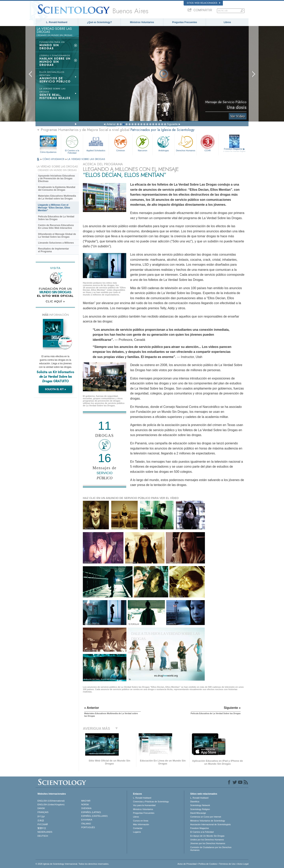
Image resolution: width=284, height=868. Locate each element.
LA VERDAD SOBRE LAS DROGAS (86, 159)
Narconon (142, 143)
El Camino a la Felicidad (72, 144)
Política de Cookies (208, 864)
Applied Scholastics (96, 143)
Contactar (138, 828)
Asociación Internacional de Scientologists (210, 824)
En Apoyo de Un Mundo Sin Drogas (207, 836)
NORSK (85, 804)
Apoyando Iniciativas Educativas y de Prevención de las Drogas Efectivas (57, 178)
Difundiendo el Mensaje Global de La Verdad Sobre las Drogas (57, 235)
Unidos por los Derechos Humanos (207, 840)
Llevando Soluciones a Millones (56, 243)
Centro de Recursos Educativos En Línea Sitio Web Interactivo (56, 227)
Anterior (111, 124)
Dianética (195, 802)
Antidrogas (163, 143)
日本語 (41, 820)
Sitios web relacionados (204, 3)
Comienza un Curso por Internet (206, 817)
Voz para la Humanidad (144, 805)
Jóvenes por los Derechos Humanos (208, 843)
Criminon (121, 143)
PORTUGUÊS (88, 827)
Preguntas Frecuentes (185, 22)
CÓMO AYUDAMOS (54, 159)
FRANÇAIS (43, 812)
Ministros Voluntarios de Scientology (208, 821)
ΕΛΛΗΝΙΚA (87, 820)
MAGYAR (86, 801)
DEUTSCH (43, 836)
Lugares (137, 832)
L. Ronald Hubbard (57, 22)
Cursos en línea (141, 821)
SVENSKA (86, 808)
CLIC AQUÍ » (55, 301)
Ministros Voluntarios (142, 22)
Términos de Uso (227, 864)
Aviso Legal (243, 864)
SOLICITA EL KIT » (55, 389)
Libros (227, 22)
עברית (41, 816)
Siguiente (172, 124)
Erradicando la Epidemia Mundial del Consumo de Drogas (57, 189)
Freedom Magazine (234, 150)
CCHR (207, 143)
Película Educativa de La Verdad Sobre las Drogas (56, 218)
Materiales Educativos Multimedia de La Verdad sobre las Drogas (57, 197)
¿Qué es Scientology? (99, 22)
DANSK (41, 808)
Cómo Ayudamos (48, 152)
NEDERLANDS (45, 832)
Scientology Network (200, 805)
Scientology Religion (200, 809)
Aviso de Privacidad (187, 864)
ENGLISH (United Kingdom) (51, 804)
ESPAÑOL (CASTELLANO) (94, 816)
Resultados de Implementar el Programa (54, 250)
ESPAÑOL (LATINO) (91, 812)
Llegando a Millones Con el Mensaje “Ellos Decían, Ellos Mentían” (54, 208)
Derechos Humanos (186, 143)
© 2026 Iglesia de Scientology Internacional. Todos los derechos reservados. (72, 864)
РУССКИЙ (43, 824)
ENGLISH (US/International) (51, 801)
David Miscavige (198, 813)
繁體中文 (42, 828)
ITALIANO (86, 824)
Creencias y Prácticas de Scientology (151, 802)
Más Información (141, 824)
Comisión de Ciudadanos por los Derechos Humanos (211, 849)
